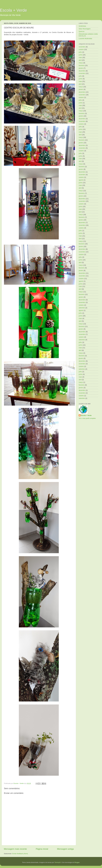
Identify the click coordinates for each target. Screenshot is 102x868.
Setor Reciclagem (85, 29)
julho (80, 52)
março (81, 63)
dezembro (82, 71)
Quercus (82, 31)
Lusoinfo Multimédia (85, 39)
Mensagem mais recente (15, 849)
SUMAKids (82, 26)
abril (80, 60)
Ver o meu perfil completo (87, 418)
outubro (81, 49)
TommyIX (58, 862)
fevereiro (82, 65)
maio (80, 57)
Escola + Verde (13, 10)
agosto (81, 180)
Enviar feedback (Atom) (20, 854)
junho (81, 55)
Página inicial (42, 849)
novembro (82, 47)
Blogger (77, 862)
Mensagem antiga (65, 849)
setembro (82, 308)
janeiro (81, 68)
